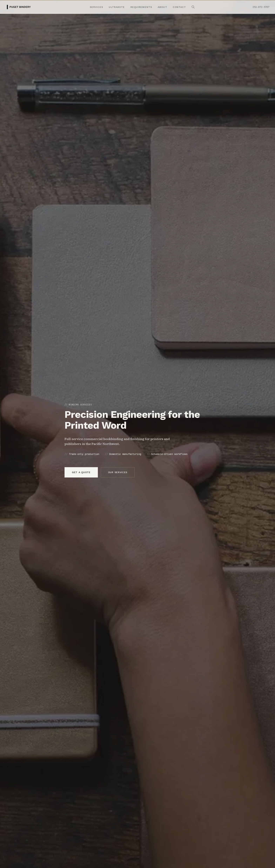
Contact (179, 7)
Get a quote (81, 472)
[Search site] (193, 7)
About (162, 7)
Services (97, 7)
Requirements (141, 7)
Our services (118, 472)
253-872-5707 (261, 7)
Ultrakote (117, 7)
